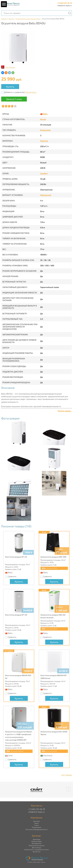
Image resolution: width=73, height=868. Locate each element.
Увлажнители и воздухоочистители (28, 19)
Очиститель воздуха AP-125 (16, 557)
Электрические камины (37, 845)
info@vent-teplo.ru (65, 5)
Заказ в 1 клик (14, 99)
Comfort (44, 173)
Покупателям (36, 827)
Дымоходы (37, 839)
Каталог (11, 19)
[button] (68, 789)
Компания (36, 817)
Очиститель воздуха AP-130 (16, 615)
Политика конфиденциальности (36, 829)
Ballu (45, 114)
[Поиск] (69, 13)
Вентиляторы (37, 848)
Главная (4, 19)
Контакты (37, 821)
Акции (37, 823)
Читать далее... (65, 411)
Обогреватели (37, 843)
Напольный (46, 195)
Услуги (37, 825)
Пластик (44, 141)
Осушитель (45, 130)
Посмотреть (31, 92)
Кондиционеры (37, 841)
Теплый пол (36, 852)
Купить (10, 87)
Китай (43, 119)
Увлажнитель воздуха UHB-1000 (53, 557)
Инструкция (10, 67)
